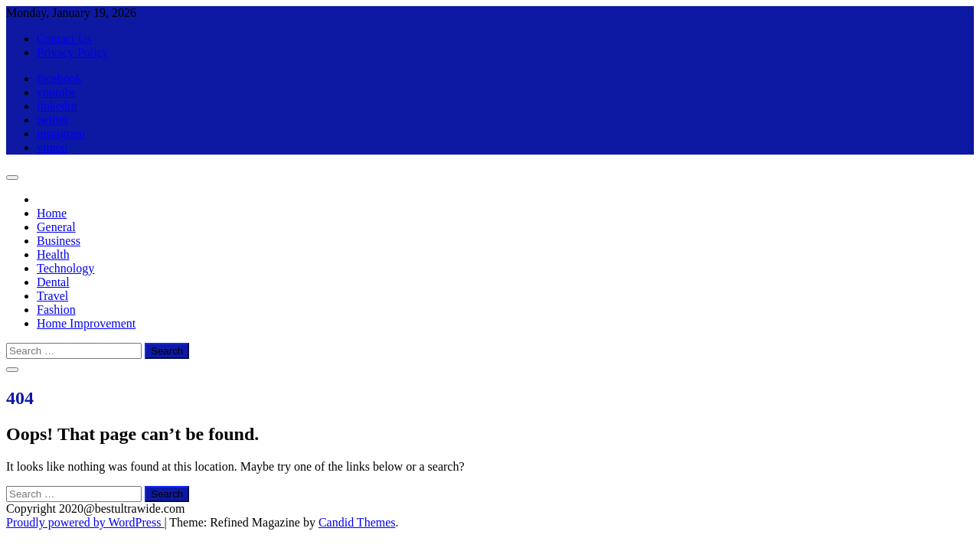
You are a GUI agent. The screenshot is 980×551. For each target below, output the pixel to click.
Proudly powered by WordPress (85, 522)
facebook (59, 78)
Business (59, 241)
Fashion (56, 310)
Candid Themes (357, 522)
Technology (65, 268)
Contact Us (64, 39)
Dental (53, 282)
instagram (61, 134)
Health (53, 254)
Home (52, 213)
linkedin (57, 106)
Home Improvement (86, 323)
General (56, 227)
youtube (57, 92)
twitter (53, 120)
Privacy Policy (73, 52)
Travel (52, 296)
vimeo (52, 147)
